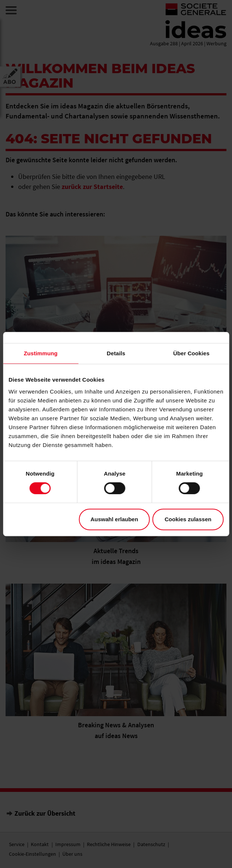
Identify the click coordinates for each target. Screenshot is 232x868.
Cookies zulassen (188, 519)
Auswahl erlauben (114, 519)
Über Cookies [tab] (192, 353)
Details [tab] (116, 353)
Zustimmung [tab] (41, 353)
